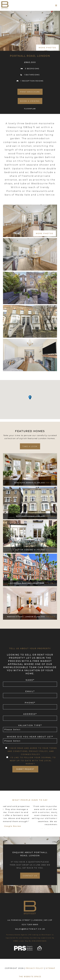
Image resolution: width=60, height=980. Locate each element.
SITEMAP (50, 968)
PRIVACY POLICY (35, 968)
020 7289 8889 (30, 924)
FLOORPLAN (30, 109)
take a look (30, 446)
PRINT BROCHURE (30, 92)
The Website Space (30, 976)
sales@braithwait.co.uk (30, 928)
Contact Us (30, 875)
